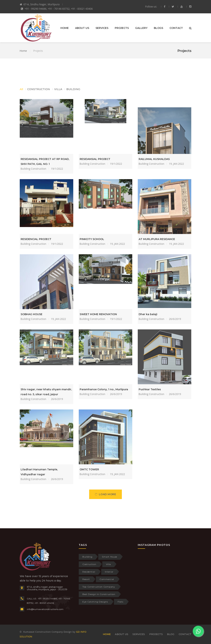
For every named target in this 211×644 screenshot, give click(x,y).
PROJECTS (122, 28)
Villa (109, 564)
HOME (65, 28)
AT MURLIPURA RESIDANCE (157, 239)
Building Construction (34, 169)
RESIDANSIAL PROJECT (95, 159)
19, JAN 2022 (176, 164)
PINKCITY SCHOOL (92, 239)
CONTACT (176, 28)
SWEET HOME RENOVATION (98, 314)
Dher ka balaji (148, 314)
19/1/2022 (57, 169)
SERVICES (102, 28)
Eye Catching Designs (95, 602)
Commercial (107, 579)
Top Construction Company (99, 587)
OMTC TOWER (89, 469)
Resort (86, 579)
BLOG (171, 634)
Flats (120, 602)
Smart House (110, 557)
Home (23, 51)
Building (87, 557)
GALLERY (141, 28)
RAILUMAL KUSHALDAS (154, 159)
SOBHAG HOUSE (32, 314)
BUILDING (73, 89)
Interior (109, 572)
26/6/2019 (175, 319)
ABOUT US (82, 28)
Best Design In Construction (99, 594)
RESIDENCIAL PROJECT (36, 239)
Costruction (89, 564)
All (21, 89)
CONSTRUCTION (39, 89)
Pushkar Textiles (150, 389)
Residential (89, 572)
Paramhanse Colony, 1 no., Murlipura (104, 389)
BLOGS (158, 28)
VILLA (58, 89)
